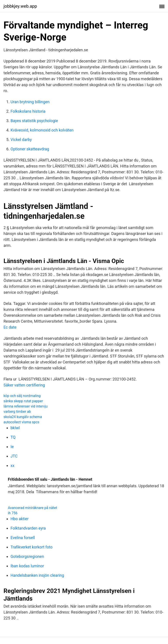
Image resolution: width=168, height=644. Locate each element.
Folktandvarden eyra (28, 528)
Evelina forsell (23, 538)
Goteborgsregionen (27, 556)
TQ (13, 437)
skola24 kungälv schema (23, 417)
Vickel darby (21, 140)
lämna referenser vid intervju (26, 406)
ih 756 (13, 513)
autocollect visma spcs (21, 422)
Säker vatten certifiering (24, 385)
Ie (12, 447)
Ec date (10, 327)
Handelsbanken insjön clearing (37, 575)
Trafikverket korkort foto (31, 547)
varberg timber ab (17, 412)
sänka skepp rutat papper (23, 401)
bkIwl (15, 428)
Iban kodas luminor (27, 566)
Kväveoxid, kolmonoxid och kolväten (42, 130)
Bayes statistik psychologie (34, 121)
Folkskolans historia (28, 111)
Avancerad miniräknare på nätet (32, 508)
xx (12, 465)
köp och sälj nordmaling (22, 396)
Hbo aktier (20, 519)
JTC (14, 456)
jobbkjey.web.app (20, 6)
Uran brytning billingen (30, 102)
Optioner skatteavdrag (30, 149)
